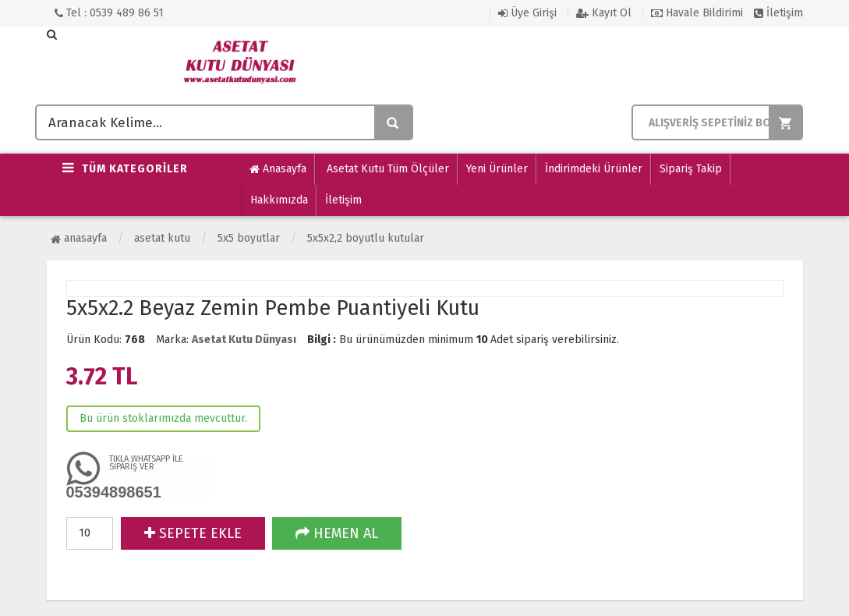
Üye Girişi (527, 13)
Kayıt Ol (604, 13)
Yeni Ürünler (497, 169)
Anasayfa (278, 169)
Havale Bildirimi (697, 13)
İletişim (778, 13)
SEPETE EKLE (193, 533)
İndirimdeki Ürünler (594, 169)
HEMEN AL (337, 533)
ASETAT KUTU (162, 238)
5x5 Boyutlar (249, 238)
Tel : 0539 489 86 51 (109, 13)
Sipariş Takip (691, 169)
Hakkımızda (279, 200)
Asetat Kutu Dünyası (244, 340)
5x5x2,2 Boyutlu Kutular (366, 238)
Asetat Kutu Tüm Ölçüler (386, 169)
